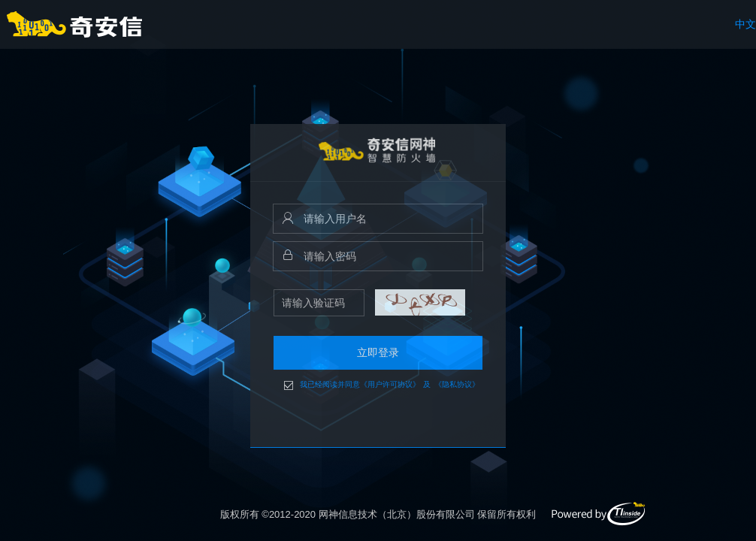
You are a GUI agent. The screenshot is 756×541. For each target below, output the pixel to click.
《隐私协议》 (457, 385)
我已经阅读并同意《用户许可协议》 (360, 385)
